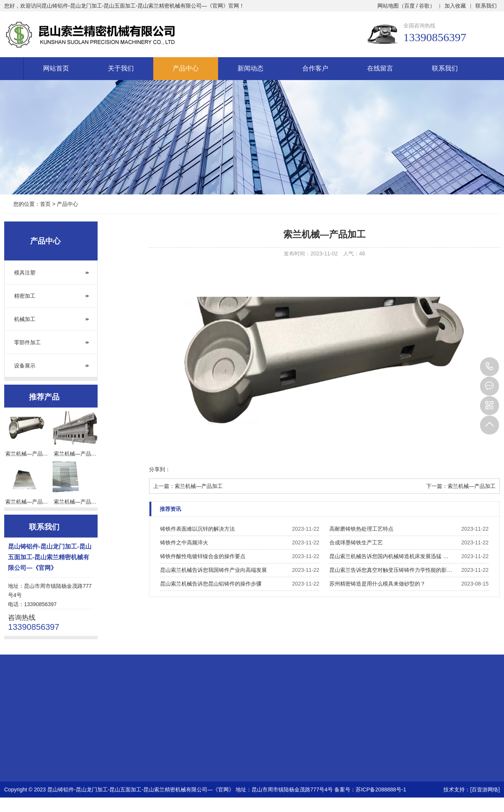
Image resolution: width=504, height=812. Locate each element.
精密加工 (25, 296)
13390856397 (490, 367)
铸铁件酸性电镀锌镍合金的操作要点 (203, 556)
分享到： (160, 469)
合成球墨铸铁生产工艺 (356, 542)
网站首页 (56, 68)
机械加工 (25, 319)
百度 (409, 6)
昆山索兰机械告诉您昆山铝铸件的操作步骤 (211, 584)
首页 (45, 204)
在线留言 (380, 68)
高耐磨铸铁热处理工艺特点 (361, 529)
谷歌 (424, 6)
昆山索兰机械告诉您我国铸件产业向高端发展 (213, 570)
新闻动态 (250, 68)
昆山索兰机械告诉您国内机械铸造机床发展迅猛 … (389, 556)
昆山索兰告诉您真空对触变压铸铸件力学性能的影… (391, 570)
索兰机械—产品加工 (199, 486)
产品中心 (186, 68)
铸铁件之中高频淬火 (184, 542)
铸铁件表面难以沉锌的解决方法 (197, 529)
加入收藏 (455, 6)
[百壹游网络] (485, 790)
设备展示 (25, 366)
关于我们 (121, 68)
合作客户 (315, 68)
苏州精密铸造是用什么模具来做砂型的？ (377, 584)
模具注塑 (25, 273)
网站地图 (388, 6)
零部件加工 (27, 342)
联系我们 (486, 6)
